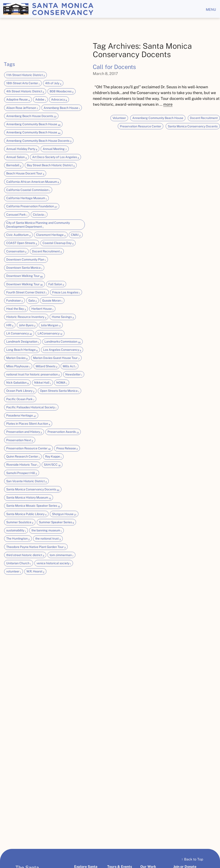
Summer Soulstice (20, 522)
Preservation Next (20, 440)
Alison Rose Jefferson (22, 108)
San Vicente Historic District (26, 481)
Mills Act (70, 366)
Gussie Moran (52, 301)
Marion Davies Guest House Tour (56, 358)
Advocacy (59, 100)
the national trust (48, 539)
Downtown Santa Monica (24, 268)
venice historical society (54, 563)
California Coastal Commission (28, 190)
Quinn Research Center (23, 457)
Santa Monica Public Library (26, 514)
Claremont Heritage (51, 235)
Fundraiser (15, 301)
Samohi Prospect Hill (22, 473)
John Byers (27, 325)
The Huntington (18, 539)
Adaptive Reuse (18, 100)
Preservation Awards (63, 432)
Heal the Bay (16, 309)
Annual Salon (16, 157)
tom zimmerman (61, 555)
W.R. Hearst (35, 572)
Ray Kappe (53, 457)
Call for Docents (114, 67)
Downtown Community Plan (26, 260)
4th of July (53, 83)
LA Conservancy (19, 334)
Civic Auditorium (18, 235)
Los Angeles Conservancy (62, 350)
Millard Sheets (47, 366)
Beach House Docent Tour (25, 174)
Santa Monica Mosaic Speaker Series (33, 506)
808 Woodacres (62, 92)
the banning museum (47, 531)
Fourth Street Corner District (26, 293)
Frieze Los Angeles (66, 293)
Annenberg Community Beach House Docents (39, 141)
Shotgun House (64, 514)
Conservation (16, 252)
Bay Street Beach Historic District (51, 165)
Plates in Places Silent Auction (28, 424)
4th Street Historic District (25, 92)
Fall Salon (56, 284)
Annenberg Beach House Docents (31, 116)
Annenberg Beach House (62, 108)
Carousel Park (17, 215)
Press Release (67, 448)
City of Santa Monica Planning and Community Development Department (38, 225)
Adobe (40, 100)
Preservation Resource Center (28, 448)
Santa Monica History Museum (29, 498)
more (168, 104)
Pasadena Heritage (21, 416)
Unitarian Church (19, 563)
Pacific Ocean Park (20, 399)
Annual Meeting (55, 149)
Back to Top (192, 859)
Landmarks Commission (63, 342)
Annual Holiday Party (22, 149)
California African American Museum (33, 182)
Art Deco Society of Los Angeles (56, 157)
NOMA (62, 383)
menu (211, 10)
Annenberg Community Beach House (33, 124)
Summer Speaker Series (56, 522)
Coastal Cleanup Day (58, 243)
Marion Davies (17, 358)
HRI (10, 325)
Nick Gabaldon (17, 383)
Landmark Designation (23, 342)
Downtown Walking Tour (24, 276)
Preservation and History (24, 432)
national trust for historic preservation (33, 375)
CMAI (76, 235)
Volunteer (119, 118)
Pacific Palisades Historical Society (31, 407)
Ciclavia (39, 215)
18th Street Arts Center (23, 83)
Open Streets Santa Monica (60, 391)
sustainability (16, 531)
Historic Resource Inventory (26, 317)
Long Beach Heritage (22, 350)
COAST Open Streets (22, 243)
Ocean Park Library (20, 391)
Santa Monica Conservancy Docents (33, 490)
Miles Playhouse (18, 366)
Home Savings (63, 317)
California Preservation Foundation (32, 206)
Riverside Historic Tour (22, 465)
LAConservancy (50, 334)
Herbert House (42, 309)
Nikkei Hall (43, 383)
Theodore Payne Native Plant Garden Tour (36, 547)
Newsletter (74, 375)
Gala (33, 301)
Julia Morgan (51, 325)
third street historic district (25, 555)
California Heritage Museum (26, 198)
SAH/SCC (52, 465)
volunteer (14, 572)
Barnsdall (14, 165)
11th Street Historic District (25, 75)
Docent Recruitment (47, 252)
